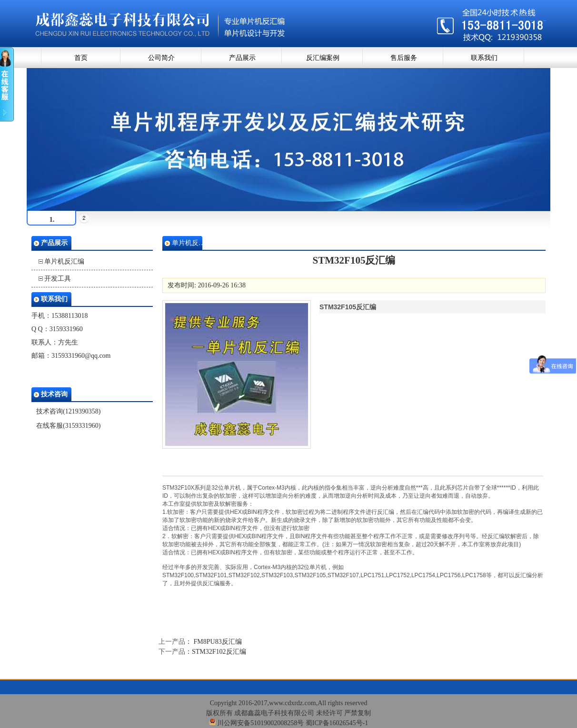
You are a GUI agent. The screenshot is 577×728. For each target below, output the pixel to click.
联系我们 (484, 58)
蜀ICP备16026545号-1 (337, 723)
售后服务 (404, 58)
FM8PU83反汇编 (217, 642)
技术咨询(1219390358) (68, 411)
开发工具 (58, 279)
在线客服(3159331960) (68, 426)
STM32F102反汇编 (219, 652)
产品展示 (242, 58)
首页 (81, 58)
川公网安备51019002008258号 (257, 723)
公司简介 (161, 58)
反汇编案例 (323, 58)
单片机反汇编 (64, 261)
